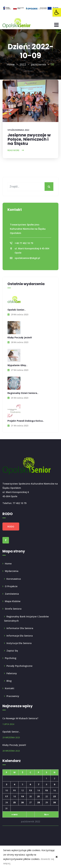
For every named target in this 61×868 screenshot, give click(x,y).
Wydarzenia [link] (12, 571)
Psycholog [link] (11, 658)
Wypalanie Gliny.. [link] (17, 365)
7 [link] (39, 784)
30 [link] (54, 802)
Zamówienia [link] (12, 594)
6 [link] (30, 784)
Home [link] (11, 64)
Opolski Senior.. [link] (17, 310)
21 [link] (39, 796)
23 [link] (54, 796)
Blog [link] (9, 681)
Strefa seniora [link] (13, 609)
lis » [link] (46, 814)
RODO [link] (11, 527)
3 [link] (7, 784)
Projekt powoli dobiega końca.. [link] (26, 421)
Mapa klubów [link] (13, 601)
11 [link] (14, 790)
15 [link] (47, 790)
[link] (57, 12)
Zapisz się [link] (12, 651)
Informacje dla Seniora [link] (20, 636)
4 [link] (14, 784)
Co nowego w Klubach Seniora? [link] (20, 718)
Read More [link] (13, 150)
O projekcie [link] (11, 586)
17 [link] (7, 796)
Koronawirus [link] (14, 579)
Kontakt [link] (10, 688)
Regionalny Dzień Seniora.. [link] (23, 393)
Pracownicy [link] (13, 696)
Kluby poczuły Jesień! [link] (20, 337)
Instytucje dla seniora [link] (19, 643)
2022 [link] (23, 64)
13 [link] (30, 790)
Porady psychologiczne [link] (19, 666)
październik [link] (38, 64)
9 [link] (54, 784)
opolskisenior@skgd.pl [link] (27, 258)
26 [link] (22, 802)
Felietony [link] (12, 673)
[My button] (49, 187)
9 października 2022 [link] (18, 130)
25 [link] (14, 802)
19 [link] (22, 796)
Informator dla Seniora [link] (20, 628)
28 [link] (39, 802)
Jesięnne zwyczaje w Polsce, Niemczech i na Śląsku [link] (29, 139)
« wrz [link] (14, 814)
